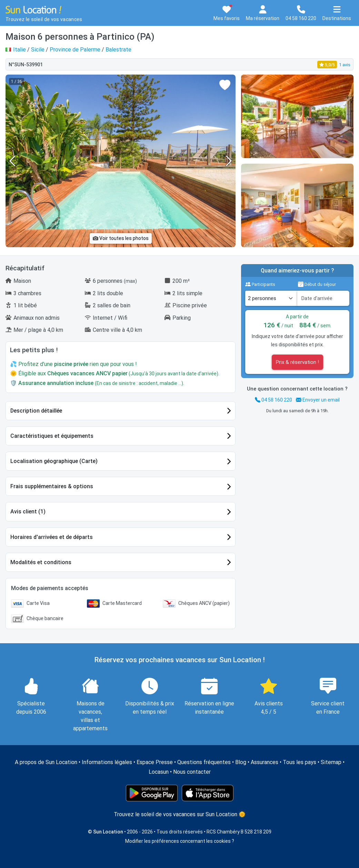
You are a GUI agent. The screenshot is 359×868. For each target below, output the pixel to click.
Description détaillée (36, 411)
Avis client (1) (28, 512)
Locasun (159, 772)
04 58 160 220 (273, 400)
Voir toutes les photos (121, 238)
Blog (241, 762)
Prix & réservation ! (297, 362)
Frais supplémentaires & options (52, 486)
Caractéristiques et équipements (52, 436)
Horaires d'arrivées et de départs (52, 537)
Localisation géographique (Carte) (54, 461)
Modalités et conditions (41, 562)
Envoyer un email (318, 400)
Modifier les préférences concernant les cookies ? (180, 841)
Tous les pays (300, 762)
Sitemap (331, 762)
